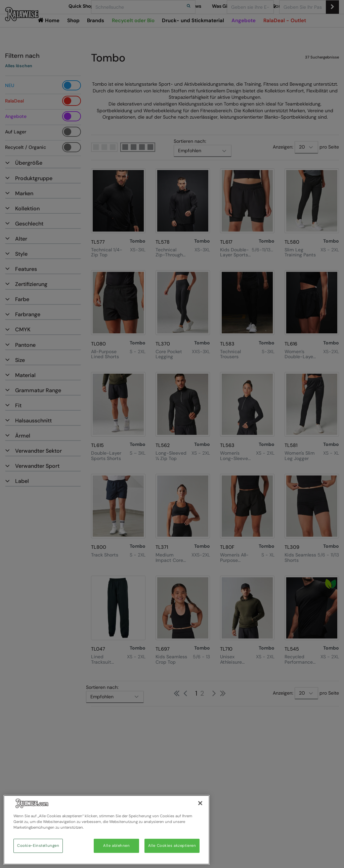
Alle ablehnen (116, 846)
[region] (106, 830)
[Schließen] (200, 803)
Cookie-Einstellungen (38, 846)
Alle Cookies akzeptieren (172, 846)
